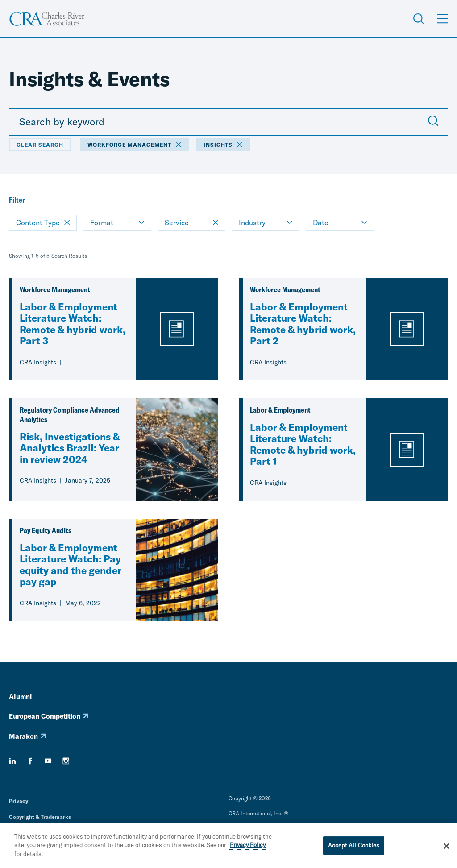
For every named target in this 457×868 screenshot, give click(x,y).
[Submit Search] (433, 122)
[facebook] (30, 761)
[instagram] (66, 761)
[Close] (446, 848)
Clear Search (40, 145)
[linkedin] (12, 761)
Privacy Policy (248, 847)
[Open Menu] (443, 19)
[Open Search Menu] (419, 19)
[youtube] (48, 761)
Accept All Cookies (354, 847)
